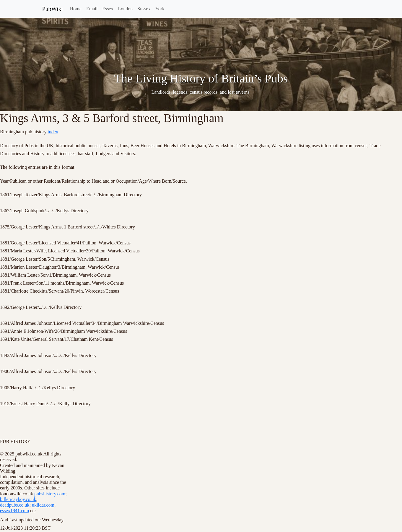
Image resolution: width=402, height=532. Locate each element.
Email (92, 9)
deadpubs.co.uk (15, 505)
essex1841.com (14, 511)
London (125, 9)
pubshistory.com (50, 494)
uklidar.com (43, 505)
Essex (108, 9)
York (160, 9)
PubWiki (53, 9)
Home (76, 9)
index (53, 132)
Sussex (144, 9)
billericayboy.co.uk (18, 499)
